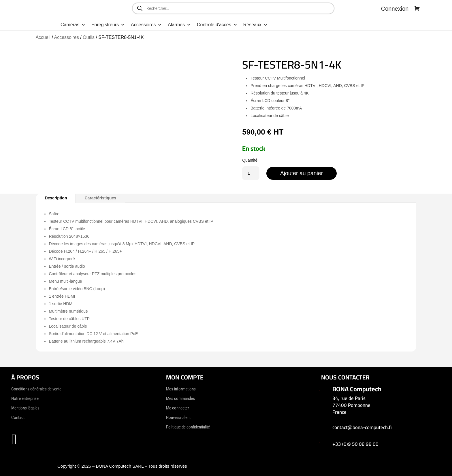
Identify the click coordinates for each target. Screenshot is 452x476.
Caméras (73, 25)
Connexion (395, 9)
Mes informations (181, 389)
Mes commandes (180, 398)
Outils (89, 37)
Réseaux (256, 25)
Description (56, 198)
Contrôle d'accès (217, 25)
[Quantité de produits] (251, 173)
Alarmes (179, 25)
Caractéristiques (100, 198)
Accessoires (146, 25)
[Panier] (417, 9)
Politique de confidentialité (188, 427)
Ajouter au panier (303, 173)
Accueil (43, 37)
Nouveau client (178, 418)
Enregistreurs (108, 25)
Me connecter (178, 408)
